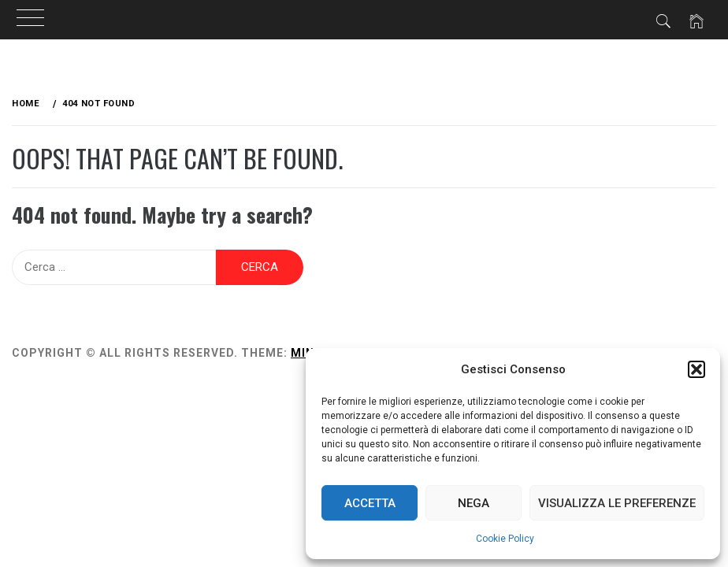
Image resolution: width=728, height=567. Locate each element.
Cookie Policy (505, 539)
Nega (474, 503)
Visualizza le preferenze (617, 503)
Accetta (370, 503)
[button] (696, 369)
